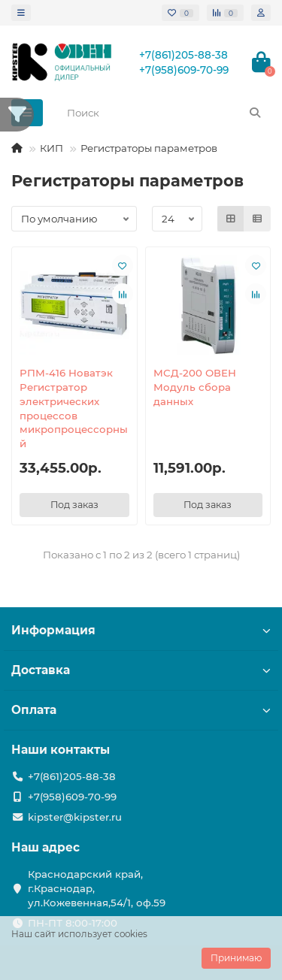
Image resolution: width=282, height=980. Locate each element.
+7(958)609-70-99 (184, 70)
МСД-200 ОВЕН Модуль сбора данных (195, 387)
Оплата (141, 710)
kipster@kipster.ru (75, 817)
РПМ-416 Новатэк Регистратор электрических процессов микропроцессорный (74, 408)
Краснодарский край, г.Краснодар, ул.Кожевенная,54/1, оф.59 (97, 888)
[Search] (164, 113)
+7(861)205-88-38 (183, 55)
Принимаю (236, 958)
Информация (141, 630)
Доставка (141, 670)
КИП (52, 148)
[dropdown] (21, 13)
